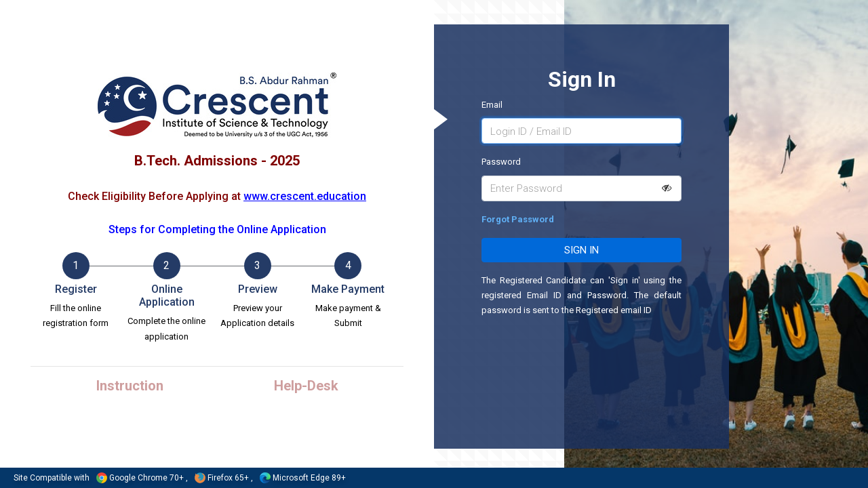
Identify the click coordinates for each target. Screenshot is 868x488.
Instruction (130, 386)
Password (501, 162)
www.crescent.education (305, 196)
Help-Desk (306, 386)
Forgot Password (518, 219)
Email (492, 105)
